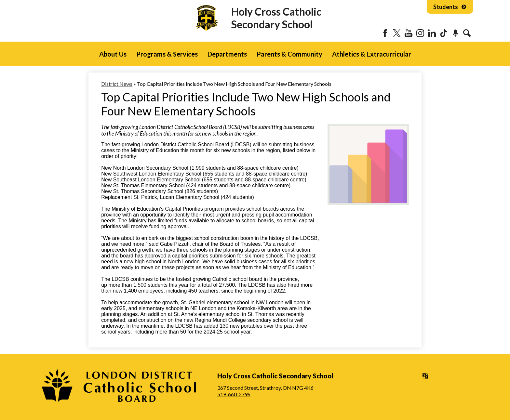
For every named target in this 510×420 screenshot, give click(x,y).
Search (467, 33)
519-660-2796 (234, 394)
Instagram (420, 33)
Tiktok (444, 33)
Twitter (397, 33)
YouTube (409, 33)
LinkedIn (432, 33)
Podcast (455, 33)
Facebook (385, 33)
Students (450, 7)
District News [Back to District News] (117, 84)
